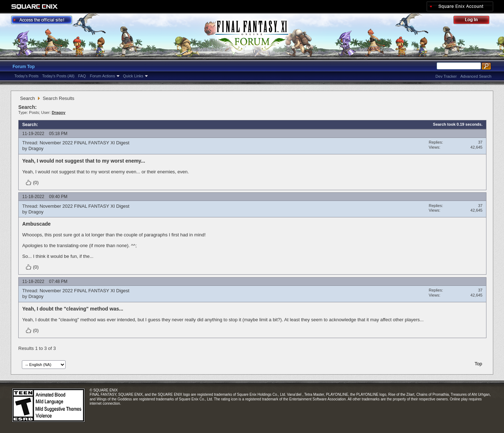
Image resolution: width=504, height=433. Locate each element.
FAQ (82, 76)
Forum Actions (103, 76)
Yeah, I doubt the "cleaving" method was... (73, 309)
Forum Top (24, 67)
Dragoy (36, 148)
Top (478, 364)
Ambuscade (36, 224)
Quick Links (133, 76)
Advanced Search (476, 76)
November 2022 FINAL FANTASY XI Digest (84, 143)
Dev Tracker (446, 76)
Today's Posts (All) (58, 76)
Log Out (475, 21)
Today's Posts (27, 76)
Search (27, 98)
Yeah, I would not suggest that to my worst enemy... (84, 161)
